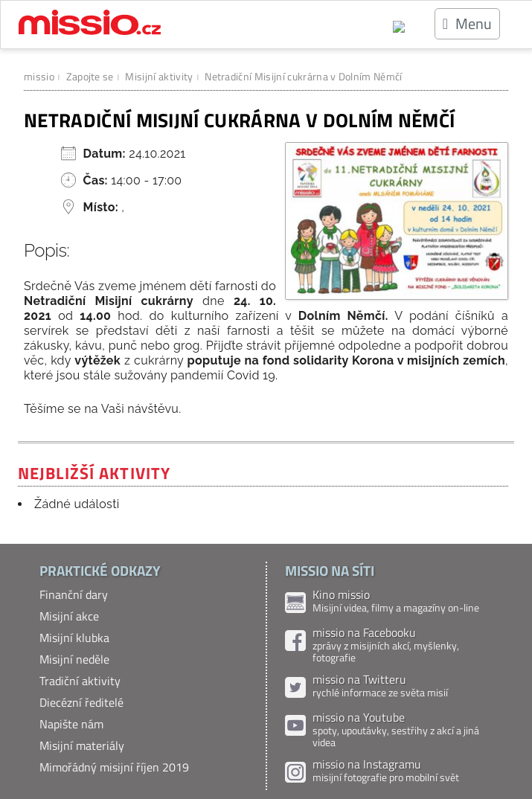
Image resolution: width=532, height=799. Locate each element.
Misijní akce (69, 616)
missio (39, 76)
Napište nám (71, 724)
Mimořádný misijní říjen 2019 (114, 767)
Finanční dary (74, 594)
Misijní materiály (82, 745)
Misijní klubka (74, 638)
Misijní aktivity (159, 76)
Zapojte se (90, 76)
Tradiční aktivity (80, 681)
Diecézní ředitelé (81, 702)
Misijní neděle (74, 659)
